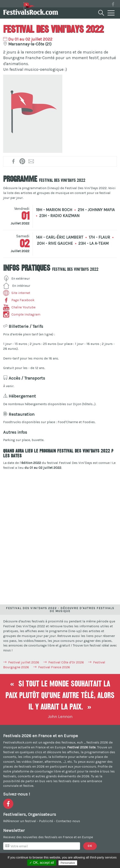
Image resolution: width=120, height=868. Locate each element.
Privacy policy (88, 863)
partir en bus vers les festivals (48, 781)
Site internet (17, 293)
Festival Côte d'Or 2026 (66, 662)
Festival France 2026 (54, 667)
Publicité (46, 821)
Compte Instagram (22, 314)
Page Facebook (19, 300)
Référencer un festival (20, 821)
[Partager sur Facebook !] (14, 161)
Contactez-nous (68, 821)
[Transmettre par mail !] (31, 161)
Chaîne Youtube (19, 307)
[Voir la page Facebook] (113, 5)
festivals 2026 (97, 742)
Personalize (68, 863)
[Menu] (111, 13)
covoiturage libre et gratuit (55, 771)
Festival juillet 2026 (24, 662)
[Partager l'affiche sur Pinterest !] (22, 161)
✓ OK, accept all (42, 863)
